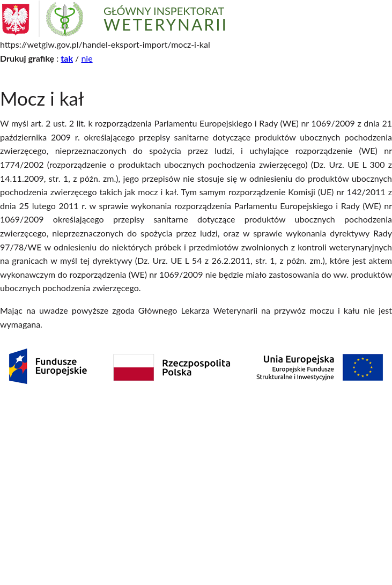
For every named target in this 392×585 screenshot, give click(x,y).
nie (87, 58)
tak (67, 58)
